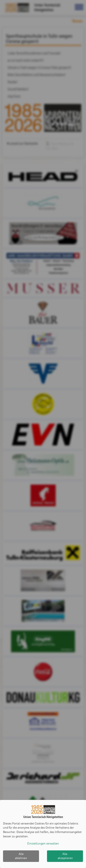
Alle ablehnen (21, 856)
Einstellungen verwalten (43, 844)
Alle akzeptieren (65, 856)
